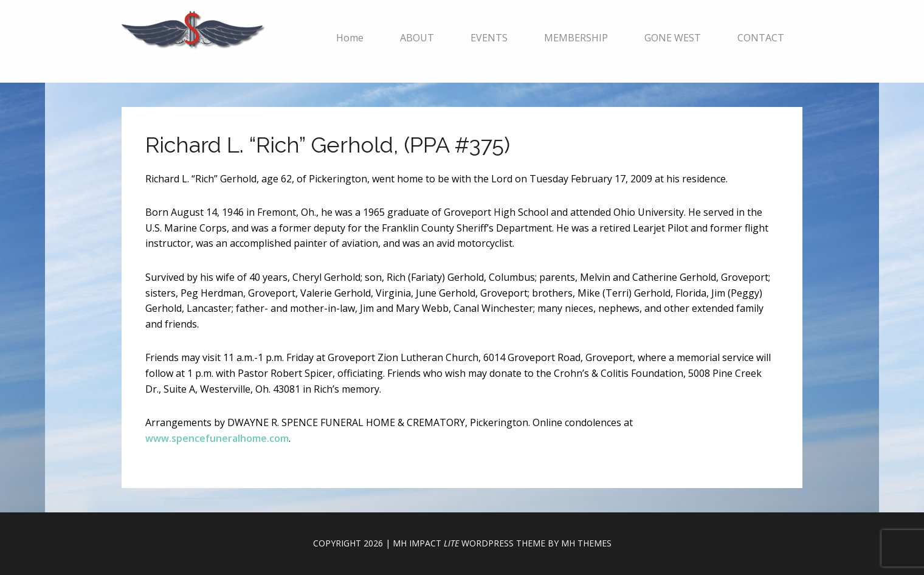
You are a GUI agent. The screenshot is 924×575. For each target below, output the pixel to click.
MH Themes (586, 543)
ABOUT (417, 38)
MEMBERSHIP (576, 38)
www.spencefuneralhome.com (217, 438)
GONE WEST (673, 38)
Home (350, 38)
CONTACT (761, 38)
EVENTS (489, 38)
